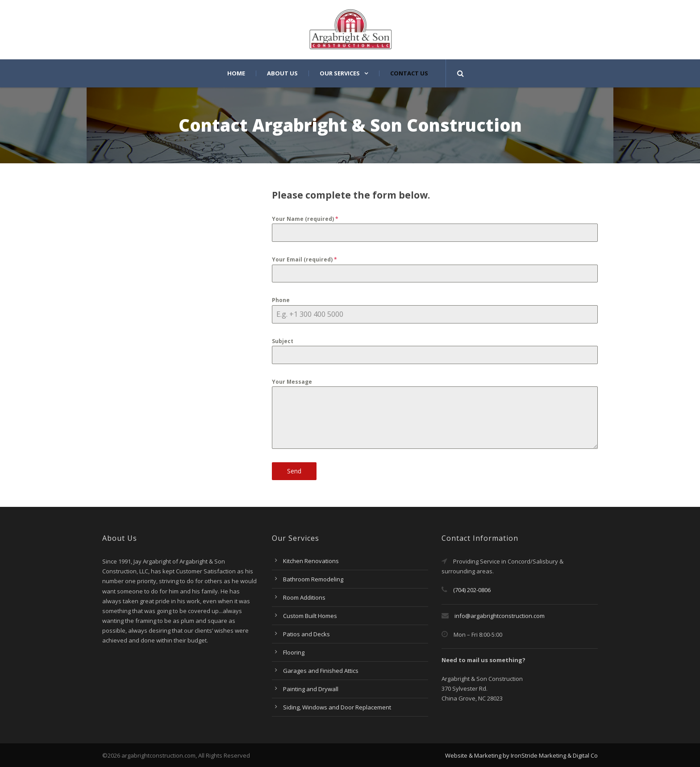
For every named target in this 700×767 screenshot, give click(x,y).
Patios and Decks (306, 634)
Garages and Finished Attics (321, 671)
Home (236, 73)
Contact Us (409, 73)
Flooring (294, 652)
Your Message (292, 382)
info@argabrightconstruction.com (500, 616)
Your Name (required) (305, 219)
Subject (283, 341)
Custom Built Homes (310, 616)
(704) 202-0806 (466, 590)
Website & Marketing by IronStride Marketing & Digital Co (521, 755)
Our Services (340, 73)
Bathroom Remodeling (313, 579)
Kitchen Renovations (311, 561)
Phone (281, 300)
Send (294, 471)
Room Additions (304, 597)
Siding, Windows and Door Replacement (337, 707)
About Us (282, 73)
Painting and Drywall (311, 689)
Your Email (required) (304, 259)
